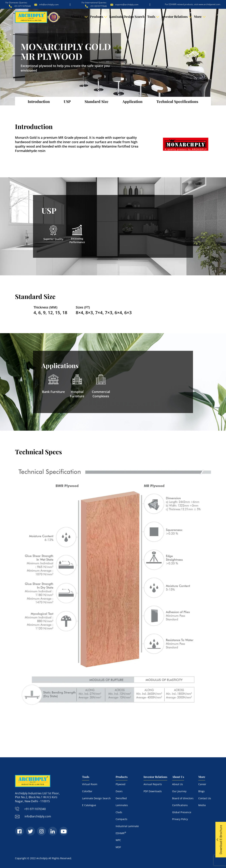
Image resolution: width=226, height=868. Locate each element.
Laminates (122, 805)
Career (202, 784)
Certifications (180, 805)
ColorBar (87, 791)
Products (96, 17)
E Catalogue (89, 805)
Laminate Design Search (127, 17)
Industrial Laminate (127, 826)
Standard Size (96, 101)
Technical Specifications (177, 101)
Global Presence (182, 812)
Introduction (39, 101)
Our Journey (179, 791)
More (198, 17)
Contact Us (205, 798)
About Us (77, 17)
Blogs (201, 791)
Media (202, 805)
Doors (119, 791)
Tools (151, 17)
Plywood (121, 784)
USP (67, 101)
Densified (121, 798)
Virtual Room (90, 784)
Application (132, 101)
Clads (119, 812)
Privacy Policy (180, 819)
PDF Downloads (153, 791)
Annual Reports (153, 784)
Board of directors (183, 798)
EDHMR (121, 833)
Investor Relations (175, 17)
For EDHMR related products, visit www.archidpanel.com (193, 4)
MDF (118, 847)
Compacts (121, 819)
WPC (118, 840)
